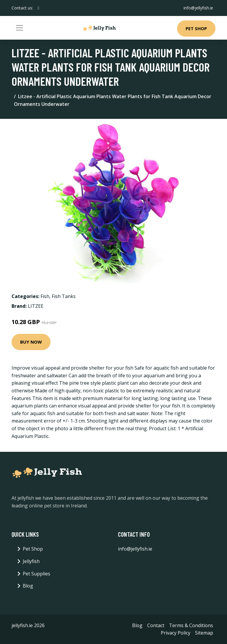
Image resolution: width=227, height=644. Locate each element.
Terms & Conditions (191, 625)
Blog (28, 586)
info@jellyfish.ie (198, 8)
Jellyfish (31, 561)
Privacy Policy (176, 633)
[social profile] (39, 8)
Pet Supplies (37, 574)
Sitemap (204, 633)
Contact (156, 625)
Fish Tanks (64, 296)
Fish (45, 296)
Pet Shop (196, 28)
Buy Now (31, 342)
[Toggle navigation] (20, 28)
